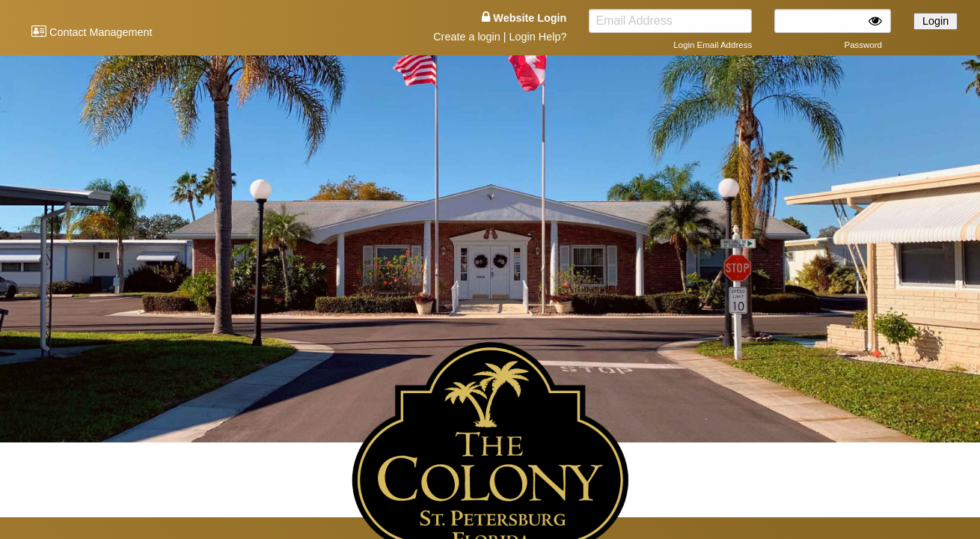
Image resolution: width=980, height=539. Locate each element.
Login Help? (538, 37)
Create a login (467, 37)
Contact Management (92, 32)
